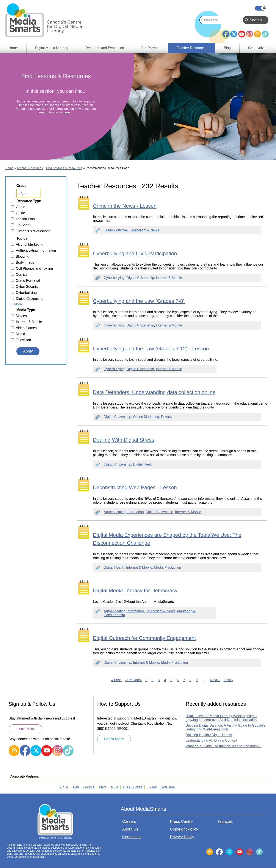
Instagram (249, 34)
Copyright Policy (184, 829)
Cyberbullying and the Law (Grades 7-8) (139, 301)
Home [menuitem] (13, 48)
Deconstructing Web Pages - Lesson (135, 487)
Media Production (168, 567)
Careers (129, 822)
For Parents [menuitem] (151, 48)
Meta (103, 787)
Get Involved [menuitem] (258, 48)
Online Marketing (146, 417)
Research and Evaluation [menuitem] (105, 48)
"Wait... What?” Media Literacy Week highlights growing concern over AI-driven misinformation (222, 718)
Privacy (167, 417)
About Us (130, 829)
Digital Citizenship (140, 278)
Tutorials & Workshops (33, 231)
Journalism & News (144, 230)
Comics (21, 275)
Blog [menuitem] (227, 48)
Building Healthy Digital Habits (209, 735)
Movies (21, 316)
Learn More (25, 729)
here (67, 112)
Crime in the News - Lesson (125, 206)
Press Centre (181, 822)
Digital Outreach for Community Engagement (144, 638)
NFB (115, 787)
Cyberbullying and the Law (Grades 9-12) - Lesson (151, 349)
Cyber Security (27, 287)
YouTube (242, 34)
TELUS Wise (133, 787)
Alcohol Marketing (29, 244)
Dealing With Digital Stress (124, 440)
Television (23, 340)
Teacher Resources (30, 168)
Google (89, 787)
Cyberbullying (114, 278)
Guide (20, 213)
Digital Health (143, 464)
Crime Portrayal (116, 230)
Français (260, 8)
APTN (64, 787)
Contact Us (132, 837)
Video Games (26, 328)
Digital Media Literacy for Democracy (135, 590)
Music (20, 334)
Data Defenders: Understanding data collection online (154, 392)
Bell (76, 787)
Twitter (234, 34)
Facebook (226, 32)
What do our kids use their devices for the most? (223, 746)
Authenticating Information (124, 512)
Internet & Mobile (169, 278)
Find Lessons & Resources (64, 168)
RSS (257, 34)
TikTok (265, 34)
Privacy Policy (182, 837)
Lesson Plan (25, 219)
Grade (21, 186)
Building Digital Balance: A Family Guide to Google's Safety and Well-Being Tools (225, 727)
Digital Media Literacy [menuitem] (52, 48)
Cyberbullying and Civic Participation (135, 253)
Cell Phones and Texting (34, 268)
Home (9, 168)
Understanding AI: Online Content (211, 740)
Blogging (22, 256)
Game (20, 207)
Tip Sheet (23, 225)
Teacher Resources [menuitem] (192, 48)
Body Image (25, 262)
